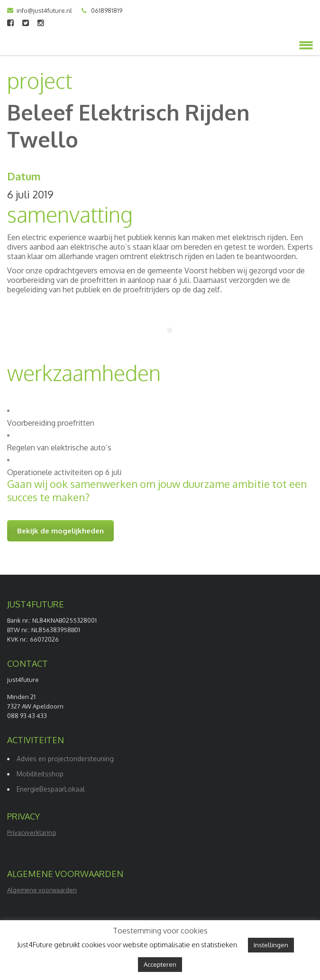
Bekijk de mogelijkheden (60, 531)
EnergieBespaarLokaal (51, 789)
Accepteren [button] (160, 964)
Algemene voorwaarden (42, 890)
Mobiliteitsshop (40, 774)
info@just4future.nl (44, 10)
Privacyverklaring (32, 832)
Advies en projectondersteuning (65, 759)
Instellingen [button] (271, 945)
